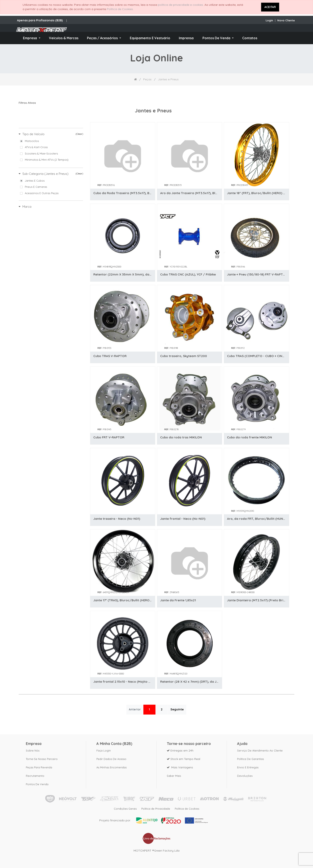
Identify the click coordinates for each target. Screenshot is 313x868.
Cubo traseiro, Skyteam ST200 (184, 356)
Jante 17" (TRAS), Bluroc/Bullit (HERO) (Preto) (123, 600)
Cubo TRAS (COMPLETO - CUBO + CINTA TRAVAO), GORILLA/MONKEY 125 (256, 356)
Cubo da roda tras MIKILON (181, 437)
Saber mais (174, 774)
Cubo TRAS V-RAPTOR (110, 356)
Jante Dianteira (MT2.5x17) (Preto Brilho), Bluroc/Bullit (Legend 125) (256, 600)
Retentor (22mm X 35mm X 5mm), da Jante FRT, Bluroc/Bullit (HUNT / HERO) (123, 274)
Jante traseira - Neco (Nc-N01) (117, 519)
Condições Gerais (123, 808)
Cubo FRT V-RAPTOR (109, 437)
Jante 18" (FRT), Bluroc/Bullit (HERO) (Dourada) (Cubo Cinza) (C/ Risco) (256, 193)
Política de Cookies (120, 9)
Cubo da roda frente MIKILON (250, 437)
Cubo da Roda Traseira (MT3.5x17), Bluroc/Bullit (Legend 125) (123, 193)
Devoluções (245, 774)
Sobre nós (33, 749)
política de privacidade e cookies (180, 5)
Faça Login (104, 749)
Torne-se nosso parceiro (42, 757)
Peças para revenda (39, 766)
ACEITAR (270, 7)
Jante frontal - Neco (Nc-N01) (183, 519)
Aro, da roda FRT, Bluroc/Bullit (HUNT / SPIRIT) (256, 519)
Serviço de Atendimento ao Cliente (260, 749)
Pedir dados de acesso (111, 757)
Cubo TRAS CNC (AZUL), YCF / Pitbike (188, 274)
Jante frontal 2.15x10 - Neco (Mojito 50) (123, 682)
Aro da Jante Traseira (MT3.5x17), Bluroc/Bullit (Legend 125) (190, 193)
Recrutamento (35, 774)
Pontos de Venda (37, 783)
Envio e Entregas (248, 766)
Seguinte (177, 709)
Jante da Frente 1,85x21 (178, 600)
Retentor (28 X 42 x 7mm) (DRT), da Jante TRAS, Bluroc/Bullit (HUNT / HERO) (190, 682)
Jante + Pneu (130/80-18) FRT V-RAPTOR (256, 274)
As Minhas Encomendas (111, 766)
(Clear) (79, 134)
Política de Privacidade (156, 808)
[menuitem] (64, 38)
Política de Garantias (250, 757)
